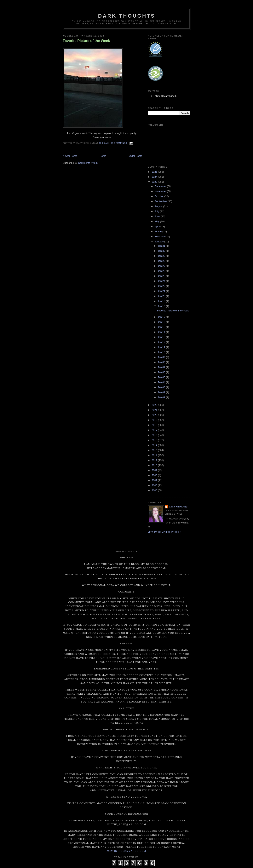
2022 (155, 405)
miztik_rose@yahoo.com (126, 851)
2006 (155, 485)
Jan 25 (162, 276)
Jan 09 (162, 357)
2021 (155, 410)
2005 (155, 490)
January (159, 242)
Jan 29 (162, 256)
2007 (155, 480)
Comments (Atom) (88, 163)
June (158, 216)
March (158, 231)
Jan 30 (162, 251)
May (157, 221)
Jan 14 (162, 332)
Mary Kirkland (178, 507)
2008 (155, 475)
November (161, 191)
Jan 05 (162, 377)
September (161, 201)
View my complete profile (165, 532)
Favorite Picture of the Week (86, 41)
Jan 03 (162, 387)
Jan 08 (162, 362)
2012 (155, 455)
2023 (155, 182)
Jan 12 (162, 342)
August (159, 206)
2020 (155, 415)
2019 (155, 420)
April (158, 226)
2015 (155, 440)
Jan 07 (162, 367)
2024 (155, 177)
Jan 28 (162, 261)
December (161, 186)
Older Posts (135, 156)
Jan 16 (162, 322)
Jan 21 (162, 291)
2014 (155, 445)
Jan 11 (162, 347)
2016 (155, 435)
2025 (155, 172)
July (157, 211)
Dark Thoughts (127, 16)
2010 (155, 465)
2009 (155, 470)
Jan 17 (162, 317)
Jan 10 (162, 352)
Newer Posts (70, 156)
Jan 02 (162, 392)
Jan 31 (162, 246)
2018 (155, 425)
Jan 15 (162, 327)
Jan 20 (162, 296)
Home (103, 156)
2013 (155, 450)
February (160, 237)
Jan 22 (162, 286)
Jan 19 (162, 301)
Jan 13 (162, 337)
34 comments (119, 143)
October (159, 196)
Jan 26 (162, 271)
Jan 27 (162, 266)
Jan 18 (162, 306)
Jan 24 (162, 281)
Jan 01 (162, 397)
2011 (155, 460)
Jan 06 (162, 372)
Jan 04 (162, 382)
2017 (155, 430)
